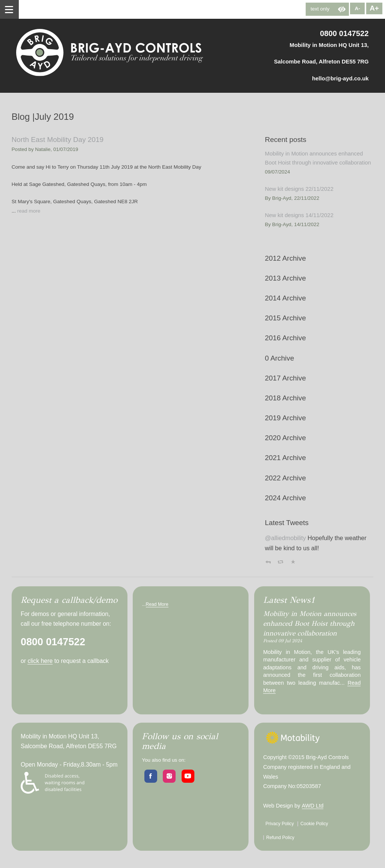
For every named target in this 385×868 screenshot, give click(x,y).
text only (320, 9)
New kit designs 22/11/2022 (299, 189)
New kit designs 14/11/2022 (299, 215)
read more (29, 211)
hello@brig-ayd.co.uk (340, 78)
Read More (157, 604)
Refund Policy (280, 838)
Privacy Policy (280, 824)
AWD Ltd (313, 806)
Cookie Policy (314, 824)
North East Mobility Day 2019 (58, 140)
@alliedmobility (286, 538)
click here (40, 661)
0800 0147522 (344, 33)
